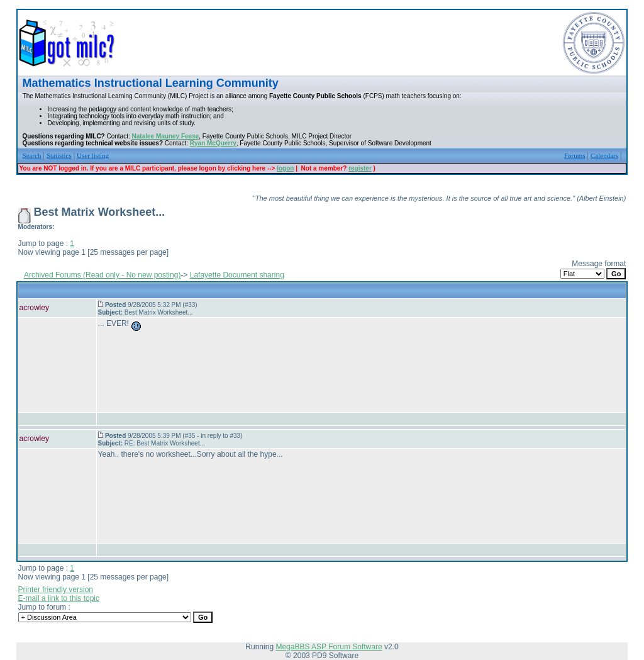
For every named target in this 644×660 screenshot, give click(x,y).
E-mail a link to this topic (59, 598)
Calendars (604, 155)
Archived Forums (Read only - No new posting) (102, 275)
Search (32, 155)
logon (285, 168)
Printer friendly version (56, 590)
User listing (93, 155)
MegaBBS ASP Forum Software (329, 647)
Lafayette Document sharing (237, 275)
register (360, 168)
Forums (575, 155)
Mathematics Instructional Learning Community (151, 83)
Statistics (59, 155)
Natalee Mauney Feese (166, 136)
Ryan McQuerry (213, 143)
